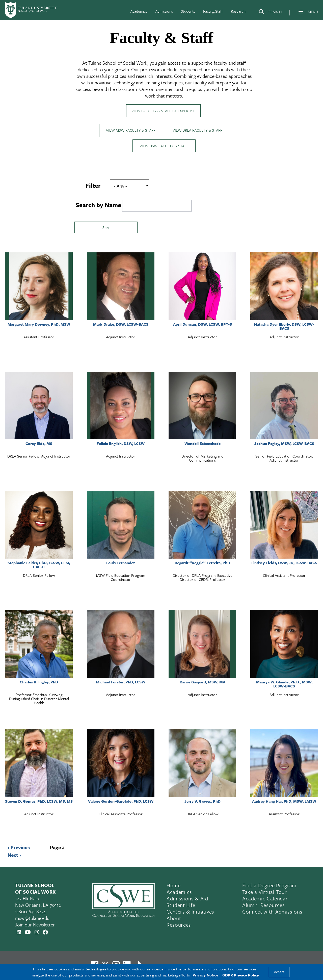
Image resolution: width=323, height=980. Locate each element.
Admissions (164, 11)
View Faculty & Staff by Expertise (163, 111)
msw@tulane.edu (32, 918)
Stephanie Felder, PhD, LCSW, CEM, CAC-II (39, 565)
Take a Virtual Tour (265, 892)
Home (174, 886)
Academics (139, 11)
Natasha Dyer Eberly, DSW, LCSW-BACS (284, 327)
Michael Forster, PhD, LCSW (121, 682)
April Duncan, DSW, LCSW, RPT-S (203, 325)
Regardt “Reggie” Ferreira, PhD (202, 563)
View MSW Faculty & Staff (131, 131)
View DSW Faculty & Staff (164, 146)
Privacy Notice (205, 975)
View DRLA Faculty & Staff (197, 131)
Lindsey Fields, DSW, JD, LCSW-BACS (284, 563)
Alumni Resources (264, 905)
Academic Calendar (265, 899)
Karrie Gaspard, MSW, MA (203, 682)
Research (238, 11)
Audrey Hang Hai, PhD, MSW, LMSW (284, 802)
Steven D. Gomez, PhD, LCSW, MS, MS (39, 802)
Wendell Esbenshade (203, 444)
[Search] (270, 13)
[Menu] (301, 12)
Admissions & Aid (187, 899)
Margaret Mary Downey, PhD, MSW (39, 325)
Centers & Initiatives (190, 912)
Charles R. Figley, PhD (39, 682)
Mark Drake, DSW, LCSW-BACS (121, 325)
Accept (279, 972)
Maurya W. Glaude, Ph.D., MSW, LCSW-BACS (284, 684)
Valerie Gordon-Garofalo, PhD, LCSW (121, 802)
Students (188, 11)
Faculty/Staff (213, 11)
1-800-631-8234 (30, 912)
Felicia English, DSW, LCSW (121, 444)
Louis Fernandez (121, 563)
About (174, 919)
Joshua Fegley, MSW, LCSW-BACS (284, 444)
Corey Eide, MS (39, 444)
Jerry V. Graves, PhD (203, 802)
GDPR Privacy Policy (241, 975)
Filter (93, 186)
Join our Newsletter (35, 925)
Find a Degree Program (269, 886)
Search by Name (98, 205)
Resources (179, 925)
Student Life (181, 905)
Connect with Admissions (272, 912)
